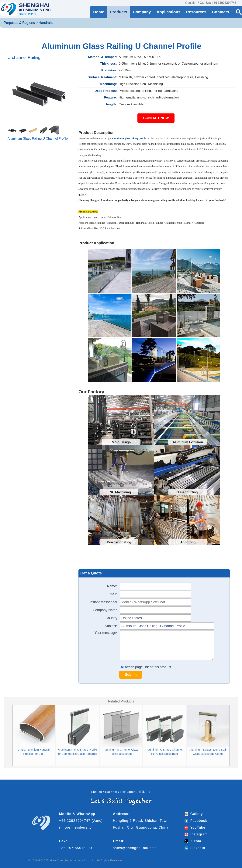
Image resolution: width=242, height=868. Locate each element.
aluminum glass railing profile (129, 138)
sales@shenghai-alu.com (135, 848)
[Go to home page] (25, 9)
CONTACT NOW (156, 118)
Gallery (194, 814)
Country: (112, 618)
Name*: (113, 586)
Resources (196, 12)
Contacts (220, 12)
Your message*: (106, 633)
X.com (193, 841)
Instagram (196, 834)
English (97, 792)
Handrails (46, 23)
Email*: (113, 594)
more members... (76, 827)
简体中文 (145, 792)
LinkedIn (195, 848)
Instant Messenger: (104, 602)
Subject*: (112, 626)
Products (118, 12)
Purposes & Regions (19, 23)
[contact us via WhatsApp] (240, 3)
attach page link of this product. (147, 667)
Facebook (196, 821)
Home (99, 12)
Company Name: (106, 610)
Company (142, 12)
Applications (168, 12)
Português (128, 792)
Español (111, 792)
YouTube (195, 827)
